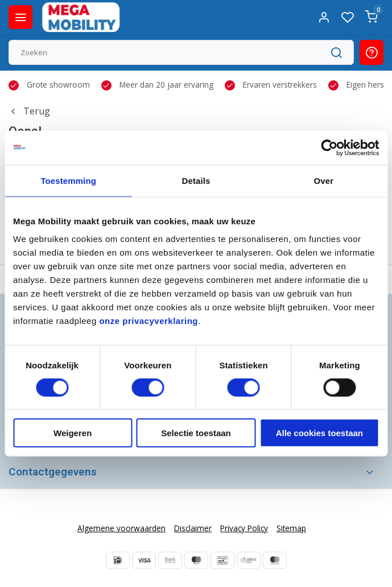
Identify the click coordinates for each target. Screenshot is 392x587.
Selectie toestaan (196, 433)
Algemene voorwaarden (121, 528)
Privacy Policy (244, 528)
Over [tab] (324, 180)
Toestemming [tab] (68, 180)
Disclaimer (193, 528)
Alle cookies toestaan (319, 433)
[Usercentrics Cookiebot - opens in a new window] (329, 147)
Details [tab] (196, 180)
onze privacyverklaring (148, 321)
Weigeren (73, 433)
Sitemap (291, 528)
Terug (29, 111)
